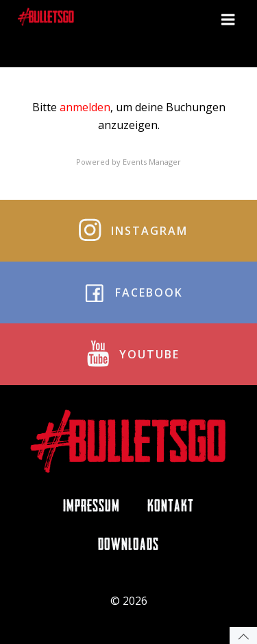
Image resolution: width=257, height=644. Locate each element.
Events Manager (152, 162)
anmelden (85, 107)
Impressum (91, 507)
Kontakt (171, 507)
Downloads (128, 546)
